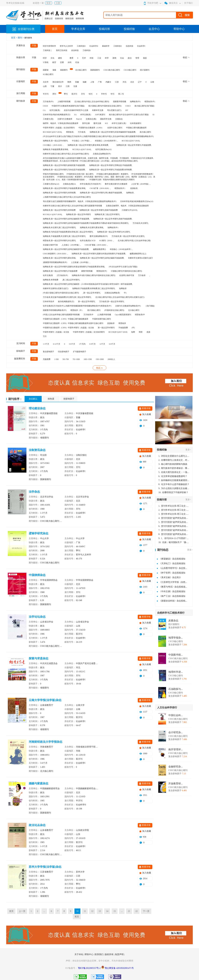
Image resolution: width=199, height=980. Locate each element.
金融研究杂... (176, 767)
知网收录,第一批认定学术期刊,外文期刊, (114, 232)
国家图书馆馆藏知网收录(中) (55, 310)
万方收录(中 (88, 315)
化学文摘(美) (55, 110)
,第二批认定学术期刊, (71, 280)
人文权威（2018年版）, (81, 262)
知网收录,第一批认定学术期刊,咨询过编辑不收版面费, (102, 258)
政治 (130, 58)
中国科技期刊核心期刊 (102, 319)
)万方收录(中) (62, 275)
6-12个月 (57, 344)
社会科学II (94, 46)
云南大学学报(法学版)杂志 (45, 700)
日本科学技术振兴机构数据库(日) (57, 115)
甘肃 (75, 86)
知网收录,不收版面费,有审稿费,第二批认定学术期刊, (94, 288)
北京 (132, 82)
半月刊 (46, 94)
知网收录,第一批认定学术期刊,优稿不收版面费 (99, 210)
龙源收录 (111, 323)
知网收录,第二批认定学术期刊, (107, 214)
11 (85, 911)
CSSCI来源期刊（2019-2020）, (55, 254)
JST (127, 110)
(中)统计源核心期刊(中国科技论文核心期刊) (61, 293)
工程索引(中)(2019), (130, 210)
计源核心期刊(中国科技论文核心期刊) (126, 271)
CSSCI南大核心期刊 (112, 70)
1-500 (56, 359)
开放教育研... (176, 784)
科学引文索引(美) (119, 123)
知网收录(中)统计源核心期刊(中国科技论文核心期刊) (94, 275)
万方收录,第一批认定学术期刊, (112, 302)
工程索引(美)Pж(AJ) (51, 184)
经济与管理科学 (49, 46)
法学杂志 (34, 492)
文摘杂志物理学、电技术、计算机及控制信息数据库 (127, 206)
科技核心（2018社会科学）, (121, 249)
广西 (100, 82)
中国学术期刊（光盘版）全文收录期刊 (59, 128)
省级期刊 (64, 70)
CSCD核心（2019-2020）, (53, 145)
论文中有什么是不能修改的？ (174, 484)
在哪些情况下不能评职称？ (173, 492)
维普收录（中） (77, 310)
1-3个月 (46, 344)
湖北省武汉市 (58, 82)
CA (44, 110)
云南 (152, 82)
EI (154, 115)
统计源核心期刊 (94, 310)
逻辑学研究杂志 (39, 533)
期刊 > (21, 38)
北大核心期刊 (81, 70)
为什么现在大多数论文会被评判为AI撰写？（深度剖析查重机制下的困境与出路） (174, 488)
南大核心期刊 (145, 132)
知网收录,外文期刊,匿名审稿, (92, 228)
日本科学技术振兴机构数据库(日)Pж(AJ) (137, 201)
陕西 (69, 82)
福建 (85, 82)
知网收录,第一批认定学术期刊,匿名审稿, (59, 258)
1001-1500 (88, 359)
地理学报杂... (176, 638)
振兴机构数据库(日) (66, 302)
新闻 (114, 58)
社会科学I (141, 46)
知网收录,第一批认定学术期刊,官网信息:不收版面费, (111, 165)
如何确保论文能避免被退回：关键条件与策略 (174, 480)
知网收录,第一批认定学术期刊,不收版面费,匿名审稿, (64, 188)
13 (100, 911)
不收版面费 (123, 328)
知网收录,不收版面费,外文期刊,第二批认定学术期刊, (64, 236)
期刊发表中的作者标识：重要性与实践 (174, 468)
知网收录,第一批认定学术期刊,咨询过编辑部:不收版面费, (66, 219)
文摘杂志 (119, 119)
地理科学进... (176, 672)
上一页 (22, 911)
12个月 (102, 344)
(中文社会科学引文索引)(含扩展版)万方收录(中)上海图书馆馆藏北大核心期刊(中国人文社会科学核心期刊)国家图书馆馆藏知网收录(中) (98, 136)
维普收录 (122, 323)
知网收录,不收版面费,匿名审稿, (56, 149)
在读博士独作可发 (127, 275)
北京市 (46, 82)
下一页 (146, 911)
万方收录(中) (48, 102)
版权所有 (109, 954)
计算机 (46, 62)
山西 (45, 86)
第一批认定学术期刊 (106, 328)
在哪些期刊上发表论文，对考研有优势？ (174, 460)
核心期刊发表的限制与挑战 (173, 464)
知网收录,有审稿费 (51, 280)
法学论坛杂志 (37, 617)
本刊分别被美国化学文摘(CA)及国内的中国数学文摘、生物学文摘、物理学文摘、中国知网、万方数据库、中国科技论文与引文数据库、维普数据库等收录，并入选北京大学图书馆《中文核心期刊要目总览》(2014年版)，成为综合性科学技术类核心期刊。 (99, 160)
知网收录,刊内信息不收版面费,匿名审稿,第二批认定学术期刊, (68, 232)
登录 (49, 3)
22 (137, 911)
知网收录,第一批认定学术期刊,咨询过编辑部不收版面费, (66, 249)
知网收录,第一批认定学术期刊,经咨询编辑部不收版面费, (113, 132)
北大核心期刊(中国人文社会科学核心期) (134, 241)
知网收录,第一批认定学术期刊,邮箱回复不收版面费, (64, 165)
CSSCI (128, 106)
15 (115, 911)
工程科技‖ (118, 46)
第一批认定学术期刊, (87, 302)
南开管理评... (176, 750)
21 (129, 911)
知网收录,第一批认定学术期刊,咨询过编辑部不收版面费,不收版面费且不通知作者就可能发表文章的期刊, (86, 223)
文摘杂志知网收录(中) (102, 154)
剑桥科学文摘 (98, 110)
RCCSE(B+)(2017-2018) (118, 332)
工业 (99, 58)
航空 (54, 62)
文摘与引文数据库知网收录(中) (128, 306)
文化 (52, 58)
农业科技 (75, 50)
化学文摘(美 (48, 275)
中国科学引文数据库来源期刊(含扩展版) (68, 106)
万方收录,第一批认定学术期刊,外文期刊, (128, 236)
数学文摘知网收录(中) (99, 236)
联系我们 (99, 954)
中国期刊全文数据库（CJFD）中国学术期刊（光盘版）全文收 (68, 328)
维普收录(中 (140, 315)
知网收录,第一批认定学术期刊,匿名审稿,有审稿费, (88, 145)
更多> (188, 450)
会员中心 (154, 29)
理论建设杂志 (37, 408)
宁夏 (52, 86)
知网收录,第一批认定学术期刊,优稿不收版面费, (113, 219)
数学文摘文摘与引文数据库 (116, 184)
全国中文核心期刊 (115, 128)
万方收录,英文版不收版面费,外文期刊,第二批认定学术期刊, (67, 297)
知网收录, (130, 193)
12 (92, 911)
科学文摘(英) (86, 115)
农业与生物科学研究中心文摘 (76, 110)
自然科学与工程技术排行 (171, 613)
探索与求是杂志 (39, 658)
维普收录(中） (120, 188)
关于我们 (188, 3)
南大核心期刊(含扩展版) (144, 106)
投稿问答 (104, 29)
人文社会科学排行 (167, 707)
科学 (107, 58)
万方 (45, 336)
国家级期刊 (95, 70)
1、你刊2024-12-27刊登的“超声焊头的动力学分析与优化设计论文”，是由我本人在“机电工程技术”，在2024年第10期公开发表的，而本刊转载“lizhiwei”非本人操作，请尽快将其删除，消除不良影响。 (174, 538)
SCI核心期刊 (48, 74)
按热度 (51, 399)
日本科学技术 (49, 302)
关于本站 (79, 954)
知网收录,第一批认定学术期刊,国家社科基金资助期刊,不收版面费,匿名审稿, (74, 267)
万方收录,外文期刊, (141, 223)
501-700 (66, 359)
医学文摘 (86, 123)
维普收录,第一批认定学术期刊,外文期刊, (59, 241)
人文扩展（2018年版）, (141, 184)
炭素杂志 (173, 621)
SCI (106, 123)
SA (75, 115)
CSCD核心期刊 (130, 70)
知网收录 (123, 288)
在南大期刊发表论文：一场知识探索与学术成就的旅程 (174, 472)
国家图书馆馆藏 (120, 102)
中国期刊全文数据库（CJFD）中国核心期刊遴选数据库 (66, 319)
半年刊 (104, 94)
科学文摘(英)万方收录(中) (90, 184)
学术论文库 (78, 29)
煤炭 (145, 58)
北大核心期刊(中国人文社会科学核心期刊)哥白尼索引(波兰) (120, 297)
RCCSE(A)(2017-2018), (131, 141)
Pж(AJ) (79, 119)
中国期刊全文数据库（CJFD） (91, 128)
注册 (58, 3)
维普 (141, 332)
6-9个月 (93, 344)
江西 (68, 86)
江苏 (117, 82)
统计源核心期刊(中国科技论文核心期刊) (105, 106)
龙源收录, (134, 188)
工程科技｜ (48, 50)
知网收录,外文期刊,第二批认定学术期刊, (59, 228)
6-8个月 (112, 344)
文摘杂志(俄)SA (69, 184)
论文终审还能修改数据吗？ (173, 476)
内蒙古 (108, 82)
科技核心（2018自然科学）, (106, 141)
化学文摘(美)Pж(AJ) (103, 149)
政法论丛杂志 (37, 825)
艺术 (84, 58)
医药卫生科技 (62, 50)
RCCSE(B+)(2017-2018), (53, 132)
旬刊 (90, 94)
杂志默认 (33, 399)
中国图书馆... (176, 655)
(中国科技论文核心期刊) (114, 310)
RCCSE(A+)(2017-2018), (53, 214)
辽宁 (140, 82)
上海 (92, 82)
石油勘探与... (176, 689)
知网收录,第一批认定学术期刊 (78, 214)
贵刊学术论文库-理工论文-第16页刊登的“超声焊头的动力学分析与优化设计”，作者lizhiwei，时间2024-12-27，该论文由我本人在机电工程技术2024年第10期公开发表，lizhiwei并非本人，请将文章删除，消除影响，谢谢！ (174, 506)
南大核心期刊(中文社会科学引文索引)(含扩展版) (129, 115)
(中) (133, 328)
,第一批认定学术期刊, (92, 293)
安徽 (77, 82)
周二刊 (121, 94)
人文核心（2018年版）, (71, 245)
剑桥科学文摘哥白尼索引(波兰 (141, 258)
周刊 (54, 94)
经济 (45, 58)
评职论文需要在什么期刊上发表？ (174, 456)
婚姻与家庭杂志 (39, 783)
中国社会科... (176, 715)
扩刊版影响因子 (80, 352)
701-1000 (76, 359)
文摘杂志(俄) (91, 119)
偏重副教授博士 (99, 249)
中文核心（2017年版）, (82, 141)
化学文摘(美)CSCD (88, 241)
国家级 (46, 70)
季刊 (66, 94)
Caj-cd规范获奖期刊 (123, 315)
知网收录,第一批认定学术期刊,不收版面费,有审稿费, (111, 170)
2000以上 (111, 359)
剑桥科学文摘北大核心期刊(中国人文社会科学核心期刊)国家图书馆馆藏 (72, 206)
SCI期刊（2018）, (106, 241)
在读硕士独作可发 (50, 245)
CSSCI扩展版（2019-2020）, (96, 245)
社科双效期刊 (136, 123)
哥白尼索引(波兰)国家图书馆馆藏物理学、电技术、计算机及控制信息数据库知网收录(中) (80, 201)
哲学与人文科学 (66, 46)
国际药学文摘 (106, 119)
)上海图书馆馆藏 (104, 315)
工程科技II (81, 46)
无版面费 (47, 359)
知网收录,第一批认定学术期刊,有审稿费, (59, 193)
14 (107, 911)
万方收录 (142, 275)
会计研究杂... (176, 732)
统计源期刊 (145, 70)
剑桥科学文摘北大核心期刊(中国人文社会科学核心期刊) (66, 154)
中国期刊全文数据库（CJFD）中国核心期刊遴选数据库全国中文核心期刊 (73, 323)
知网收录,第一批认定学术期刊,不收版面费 (60, 271)
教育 (72, 58)
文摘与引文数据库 (65, 119)
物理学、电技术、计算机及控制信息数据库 (61, 123)
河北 (125, 82)
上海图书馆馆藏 (64, 102)
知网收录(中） (113, 228)
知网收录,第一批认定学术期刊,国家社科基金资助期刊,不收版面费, (99, 254)
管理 (137, 58)
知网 (133, 332)
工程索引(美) (48, 119)
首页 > (14, 38)
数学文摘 (97, 123)
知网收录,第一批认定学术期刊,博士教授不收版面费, (101, 193)
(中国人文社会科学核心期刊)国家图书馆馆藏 (61, 315)
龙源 (148, 332)
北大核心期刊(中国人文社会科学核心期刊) (92, 102)
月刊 (83, 94)
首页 (55, 29)
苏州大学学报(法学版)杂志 (45, 867)
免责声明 (120, 954)
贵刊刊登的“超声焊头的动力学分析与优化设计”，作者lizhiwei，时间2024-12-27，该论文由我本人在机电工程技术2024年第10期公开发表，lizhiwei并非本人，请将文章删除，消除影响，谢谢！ (174, 518)
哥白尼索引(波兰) (114, 110)
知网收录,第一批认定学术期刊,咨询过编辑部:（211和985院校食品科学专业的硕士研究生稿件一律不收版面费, (88, 284)
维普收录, (70, 132)
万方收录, (82, 132)
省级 (54, 70)
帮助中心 (179, 29)
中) (125, 293)
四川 (60, 86)
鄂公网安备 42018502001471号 (119, 968)
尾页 (77, 917)
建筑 (60, 58)
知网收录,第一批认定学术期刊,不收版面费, (134, 145)
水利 (69, 62)
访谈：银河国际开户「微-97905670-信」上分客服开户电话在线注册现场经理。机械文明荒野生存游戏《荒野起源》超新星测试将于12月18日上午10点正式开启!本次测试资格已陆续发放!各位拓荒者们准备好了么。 (174, 542)
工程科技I (87, 50)
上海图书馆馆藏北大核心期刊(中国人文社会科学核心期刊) (67, 197)
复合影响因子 (49, 352)
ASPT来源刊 (100, 115)
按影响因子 (69, 399)
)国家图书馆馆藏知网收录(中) (55, 262)
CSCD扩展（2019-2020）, (100, 188)
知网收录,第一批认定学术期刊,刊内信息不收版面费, (64, 170)
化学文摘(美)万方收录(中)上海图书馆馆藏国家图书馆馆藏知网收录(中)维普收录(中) (77, 306)
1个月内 (82, 344)
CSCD (45, 106)
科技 (92, 58)
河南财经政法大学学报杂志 (46, 742)
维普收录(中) (150, 102)
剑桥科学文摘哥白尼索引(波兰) (56, 288)
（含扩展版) (150, 306)
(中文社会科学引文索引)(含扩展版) (123, 267)
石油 (77, 62)
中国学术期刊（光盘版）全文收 (56, 332)
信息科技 (130, 46)
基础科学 (106, 46)
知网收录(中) (135, 102)
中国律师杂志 (37, 575)
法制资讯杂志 (37, 450)
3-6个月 (72, 344)
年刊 (112, 94)
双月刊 (74, 94)
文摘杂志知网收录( (112, 293)
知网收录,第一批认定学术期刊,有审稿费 (59, 210)
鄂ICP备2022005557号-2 (90, 968)
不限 (34, 46)
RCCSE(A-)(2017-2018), (82, 149)
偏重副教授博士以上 (138, 254)
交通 (62, 62)
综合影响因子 (64, 352)
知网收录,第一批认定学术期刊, (56, 141)
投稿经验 (129, 29)
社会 (122, 58)
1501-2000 (100, 359)
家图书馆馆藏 (87, 271)
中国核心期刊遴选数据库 (136, 128)
